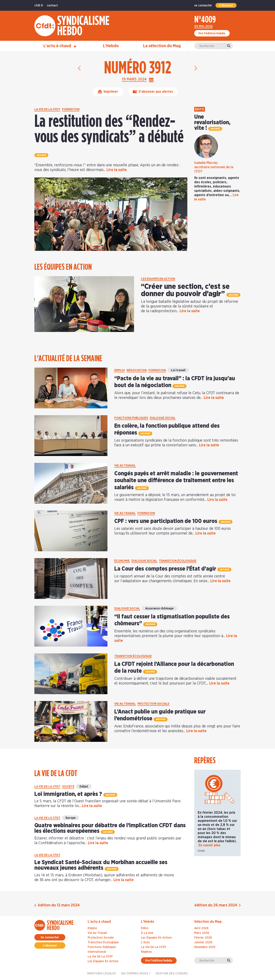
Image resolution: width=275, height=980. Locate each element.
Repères (146, 952)
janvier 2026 (203, 942)
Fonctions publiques (102, 947)
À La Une (147, 933)
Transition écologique (103, 942)
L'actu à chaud (60, 46)
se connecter (203, 6)
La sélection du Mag (162, 46)
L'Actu (145, 942)
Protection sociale (101, 938)
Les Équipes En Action (156, 938)
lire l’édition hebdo (212, 33)
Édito (145, 928)
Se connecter (50, 938)
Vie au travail (97, 933)
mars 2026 (202, 933)
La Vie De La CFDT (154, 947)
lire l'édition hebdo (159, 961)
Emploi (92, 928)
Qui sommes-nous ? (136, 974)
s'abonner (226, 6)
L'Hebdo (111, 46)
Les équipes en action (103, 961)
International (97, 952)
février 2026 (203, 938)
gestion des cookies (172, 974)
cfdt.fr (39, 6)
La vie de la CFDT (100, 957)
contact (52, 6)
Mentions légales (102, 974)
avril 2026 (201, 928)
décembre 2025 (205, 947)
